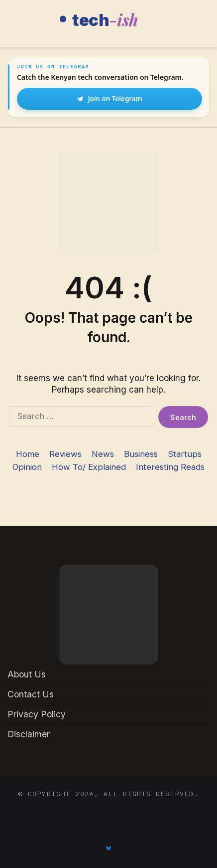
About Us (27, 674)
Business (141, 454)
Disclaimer (29, 734)
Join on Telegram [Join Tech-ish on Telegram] (109, 99)
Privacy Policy (37, 714)
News (103, 454)
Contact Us (31, 694)
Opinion (27, 467)
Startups (185, 454)
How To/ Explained (89, 467)
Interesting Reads (170, 467)
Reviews (65, 454)
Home (28, 454)
